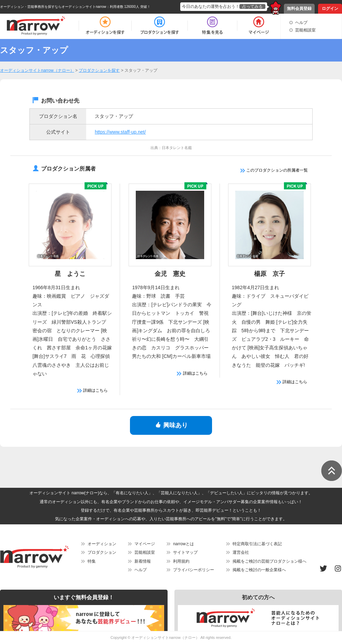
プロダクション (102, 552)
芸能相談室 (305, 30)
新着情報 (143, 561)
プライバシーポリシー (194, 570)
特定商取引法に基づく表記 (257, 544)
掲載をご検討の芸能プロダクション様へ (269, 561)
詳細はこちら (93, 390)
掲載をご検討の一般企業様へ (259, 570)
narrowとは (183, 544)
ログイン (330, 9)
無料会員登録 (299, 9)
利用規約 (181, 561)
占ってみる (252, 6)
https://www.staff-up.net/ (120, 132)
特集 (92, 561)
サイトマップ (185, 552)
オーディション (102, 544)
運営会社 (241, 552)
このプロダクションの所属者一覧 (274, 170)
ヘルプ (301, 23)
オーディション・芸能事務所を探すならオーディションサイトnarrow (53, 7)
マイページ (145, 544)
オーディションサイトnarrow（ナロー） (165, 638)
